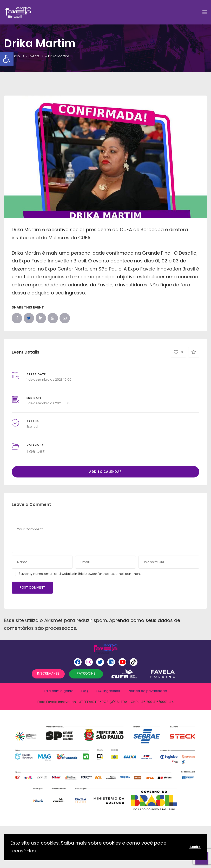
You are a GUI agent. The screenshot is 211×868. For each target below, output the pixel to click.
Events (34, 56)
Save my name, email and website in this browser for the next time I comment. (80, 574)
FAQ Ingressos (108, 691)
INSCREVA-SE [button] (48, 673)
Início (15, 56)
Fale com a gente (59, 691)
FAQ (85, 691)
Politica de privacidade (147, 691)
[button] (7, 59)
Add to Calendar (105, 472)
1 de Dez (36, 451)
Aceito (195, 847)
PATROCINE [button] (86, 673)
